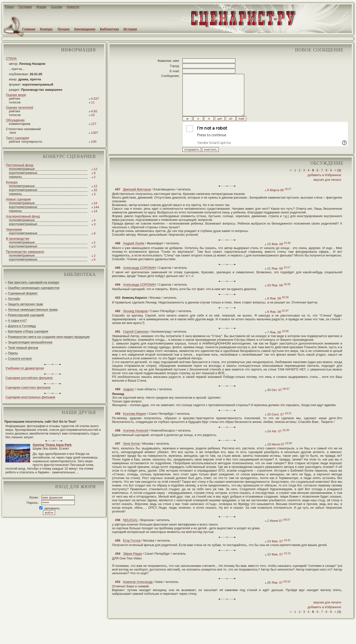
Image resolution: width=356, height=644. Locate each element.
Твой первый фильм (23, 348)
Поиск (9, 7)
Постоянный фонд (20, 165)
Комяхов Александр (138, 593)
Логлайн (14, 299)
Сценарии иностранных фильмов (30, 397)
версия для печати (327, 191)
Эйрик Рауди (133, 565)
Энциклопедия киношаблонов (30, 342)
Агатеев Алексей (136, 442)
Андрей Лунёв (134, 254)
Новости (73, 7)
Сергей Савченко (136, 343)
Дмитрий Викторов (137, 200)
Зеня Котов (131, 455)
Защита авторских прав (25, 304)
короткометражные (23, 173)
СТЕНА (11, 58)
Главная (29, 29)
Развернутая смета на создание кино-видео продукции (49, 337)
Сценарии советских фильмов (28, 387)
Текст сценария (17, 138)
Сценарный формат (23, 293)
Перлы (13, 353)
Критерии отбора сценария (28, 331)
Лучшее (64, 29)
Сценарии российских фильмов (29, 378)
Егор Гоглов (132, 552)
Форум (41, 7)
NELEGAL (131, 531)
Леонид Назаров (135, 322)
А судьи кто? (17, 320)
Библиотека (109, 29)
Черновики (14, 229)
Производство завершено (25, 252)
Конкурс (46, 29)
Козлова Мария (135, 425)
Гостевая (25, 7)
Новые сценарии (18, 199)
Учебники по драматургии (25, 368)
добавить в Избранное (324, 186)
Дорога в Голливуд (22, 326)
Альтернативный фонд (23, 216)
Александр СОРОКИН (140, 279)
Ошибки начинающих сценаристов (34, 288)
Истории (130, 29)
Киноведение (85, 29)
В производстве (18, 239)
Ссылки (56, 7)
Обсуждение (15, 120)
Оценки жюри (16, 95)
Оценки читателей (20, 107)
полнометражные (22, 169)
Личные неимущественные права (33, 310)
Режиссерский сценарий (26, 315)
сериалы (15, 177)
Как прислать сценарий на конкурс (34, 282)
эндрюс (129, 400)
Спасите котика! (20, 358)
